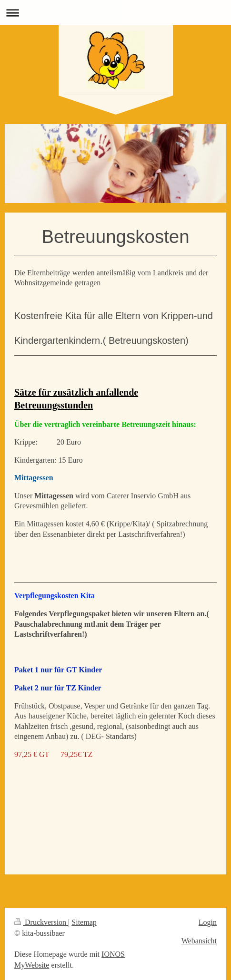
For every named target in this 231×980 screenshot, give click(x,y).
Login (208, 922)
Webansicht (199, 941)
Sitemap (84, 922)
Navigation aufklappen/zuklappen (115, 13)
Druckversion (41, 922)
